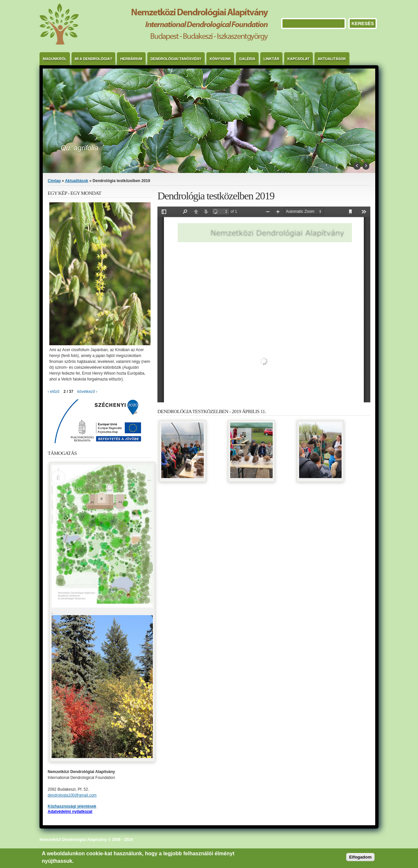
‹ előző (54, 392)
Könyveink (220, 59)
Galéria (247, 59)
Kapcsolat (298, 59)
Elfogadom (360, 857)
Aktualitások (332, 59)
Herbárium (131, 59)
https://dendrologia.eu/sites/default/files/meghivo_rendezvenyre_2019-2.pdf (264, 304)
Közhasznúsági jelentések (72, 806)
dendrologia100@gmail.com (72, 795)
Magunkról (55, 59)
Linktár (271, 59)
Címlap (54, 181)
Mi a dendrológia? (94, 59)
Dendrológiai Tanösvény (176, 59)
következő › (87, 392)
